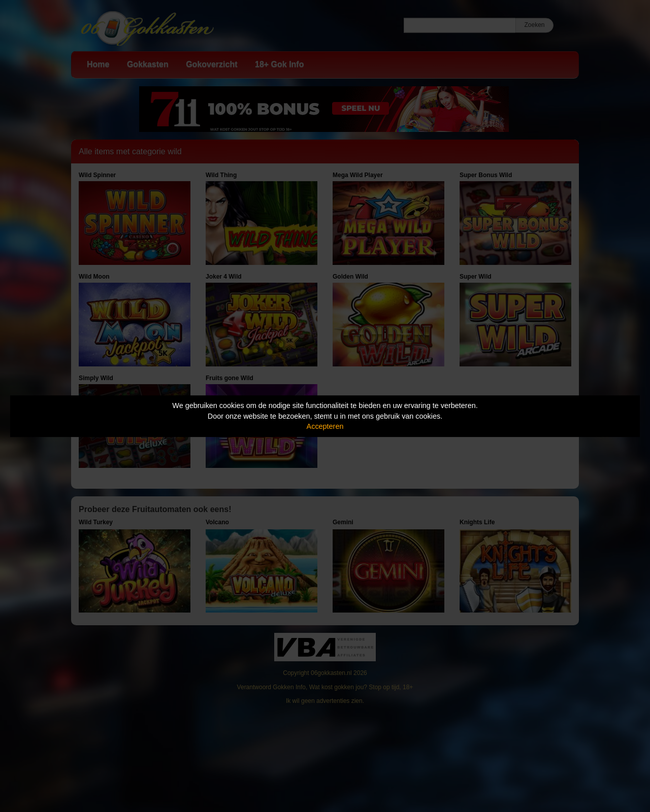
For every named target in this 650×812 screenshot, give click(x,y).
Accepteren (325, 426)
